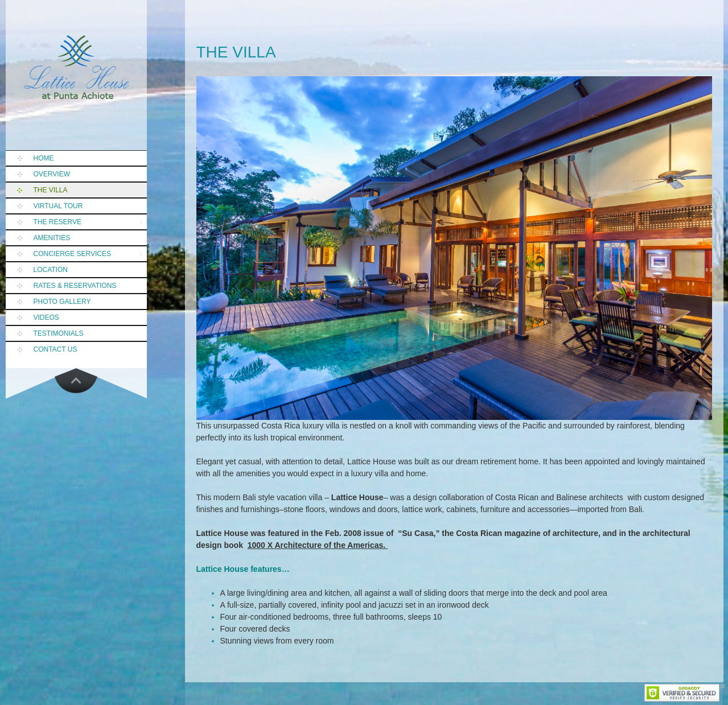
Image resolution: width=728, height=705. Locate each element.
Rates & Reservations (75, 286)
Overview (52, 174)
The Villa (51, 190)
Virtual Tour (58, 206)
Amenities (52, 238)
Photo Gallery (62, 302)
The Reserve (57, 222)
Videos (46, 318)
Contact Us (55, 349)
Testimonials (59, 333)
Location (51, 270)
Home (44, 158)
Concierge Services (72, 254)
